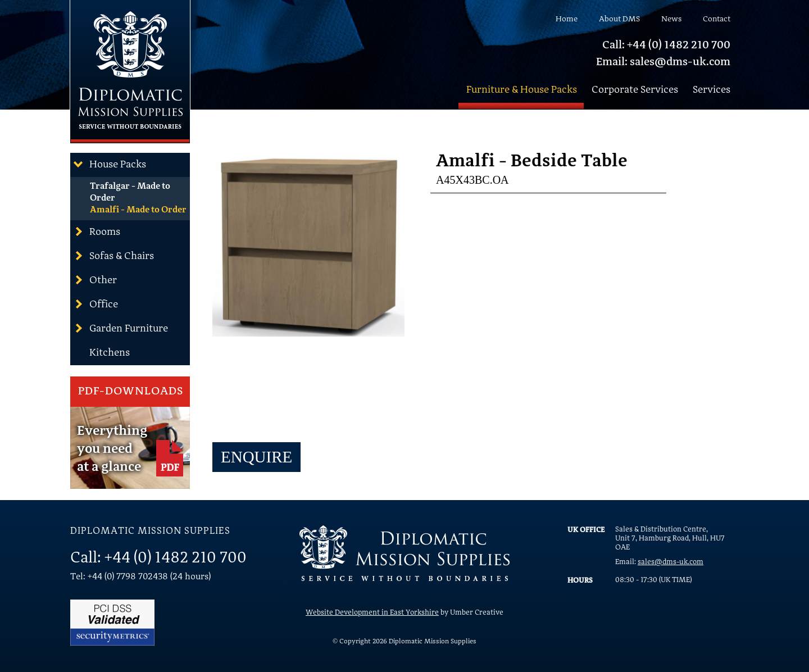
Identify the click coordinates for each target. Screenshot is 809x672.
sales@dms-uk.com (671, 562)
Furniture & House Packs (522, 90)
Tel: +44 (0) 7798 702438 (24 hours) (140, 577)
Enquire (256, 457)
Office (96, 304)
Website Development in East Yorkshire (372, 613)
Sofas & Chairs (113, 256)
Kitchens (110, 353)
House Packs (110, 164)
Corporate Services (635, 90)
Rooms (97, 231)
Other (95, 280)
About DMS (619, 19)
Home (567, 19)
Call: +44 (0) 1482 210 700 (666, 46)
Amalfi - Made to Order (138, 210)
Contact (717, 19)
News (671, 19)
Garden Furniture (121, 328)
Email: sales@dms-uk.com (663, 62)
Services (712, 90)
